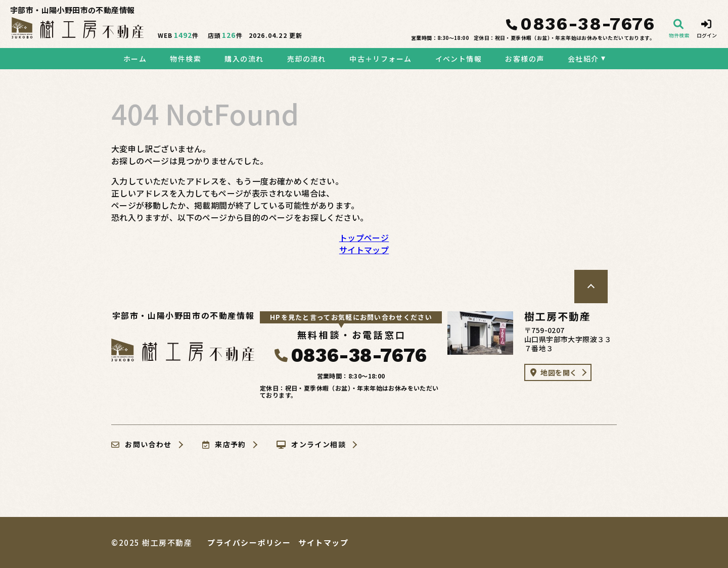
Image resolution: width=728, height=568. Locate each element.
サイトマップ (364, 250)
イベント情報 (459, 59)
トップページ (364, 238)
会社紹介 (583, 59)
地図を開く (554, 372)
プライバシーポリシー (249, 542)
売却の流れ (307, 59)
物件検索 (186, 59)
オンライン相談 (311, 445)
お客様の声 (525, 59)
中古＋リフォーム (380, 59)
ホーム (135, 59)
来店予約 (224, 445)
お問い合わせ (142, 445)
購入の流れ (244, 59)
